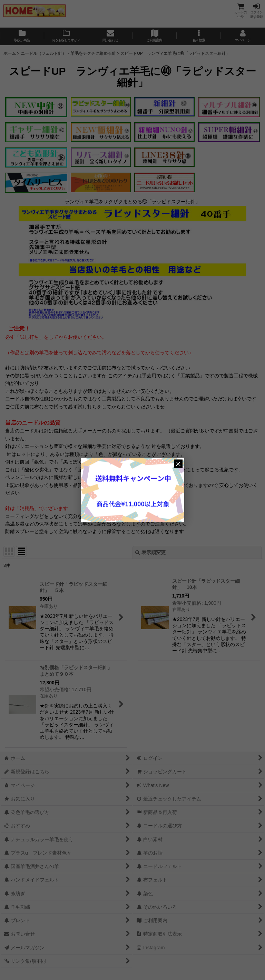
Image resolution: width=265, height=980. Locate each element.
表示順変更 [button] (150, 552)
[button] (199, 36)
